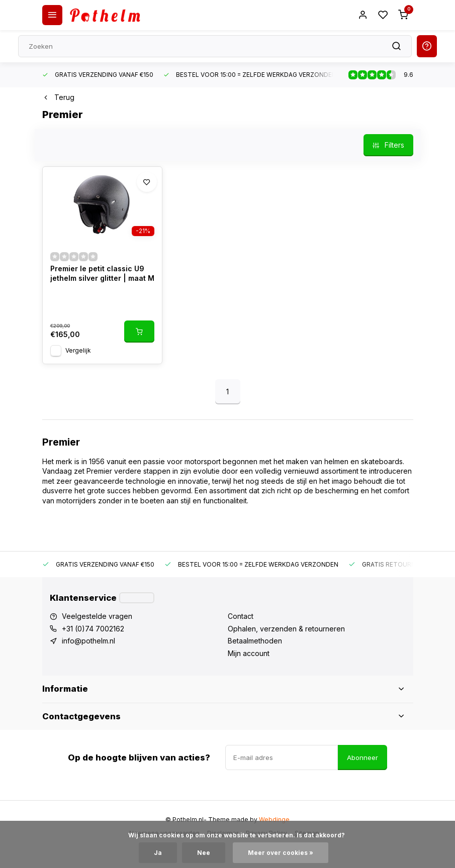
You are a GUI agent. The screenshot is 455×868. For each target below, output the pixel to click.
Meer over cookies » (281, 853)
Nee (204, 853)
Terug (58, 97)
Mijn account (249, 653)
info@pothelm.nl (88, 641)
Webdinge (274, 820)
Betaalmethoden (255, 641)
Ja (158, 853)
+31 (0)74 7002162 (93, 629)
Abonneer (362, 757)
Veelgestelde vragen (97, 616)
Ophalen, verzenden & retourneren (286, 629)
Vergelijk (78, 350)
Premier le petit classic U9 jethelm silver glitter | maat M (102, 274)
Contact (241, 616)
